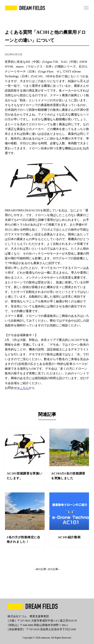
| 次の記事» (53, 569)
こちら (24, 388)
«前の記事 (41, 569)
